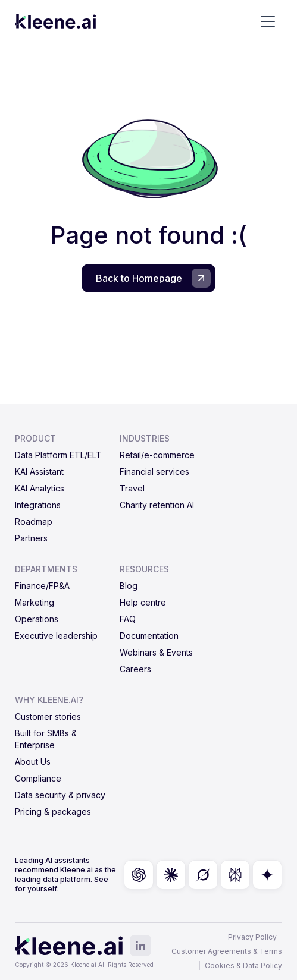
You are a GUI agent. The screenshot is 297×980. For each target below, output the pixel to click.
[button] (268, 21)
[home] (55, 21)
